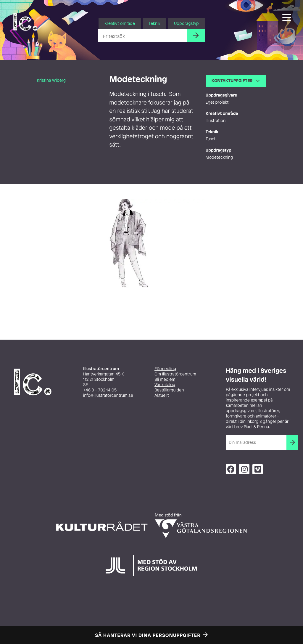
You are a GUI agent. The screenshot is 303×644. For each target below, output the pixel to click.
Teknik (154, 23)
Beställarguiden (169, 390)
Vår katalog (165, 385)
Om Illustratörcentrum (175, 374)
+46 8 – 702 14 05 (100, 390)
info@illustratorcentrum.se (108, 395)
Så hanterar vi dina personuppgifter (148, 635)
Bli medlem (165, 379)
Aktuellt (162, 395)
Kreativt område (120, 23)
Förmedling (165, 369)
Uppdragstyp (186, 23)
